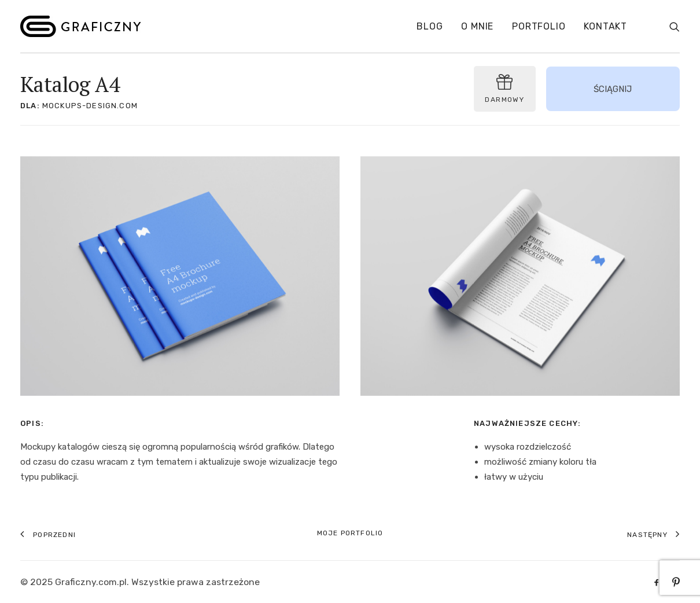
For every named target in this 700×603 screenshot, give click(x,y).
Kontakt (605, 26)
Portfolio (539, 26)
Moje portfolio (350, 533)
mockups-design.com (90, 106)
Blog (430, 26)
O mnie (477, 26)
